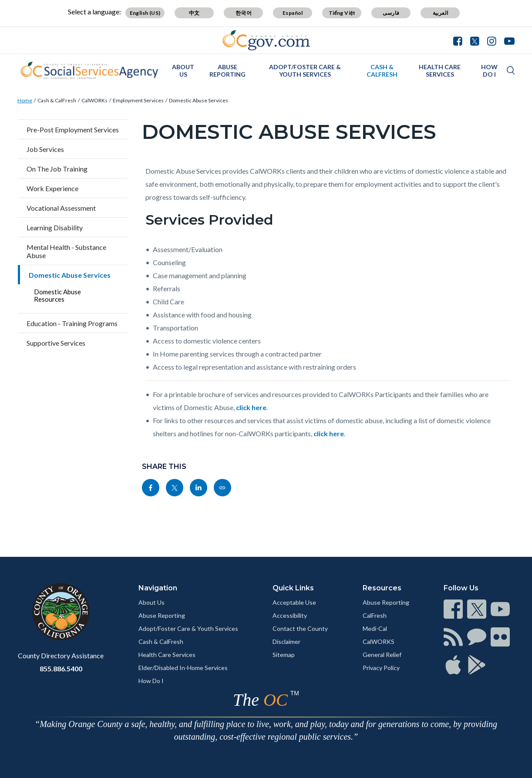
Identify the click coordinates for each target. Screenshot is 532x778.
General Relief (382, 655)
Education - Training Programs (72, 323)
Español (293, 13)
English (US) (145, 13)
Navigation (158, 588)
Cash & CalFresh (382, 71)
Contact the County (300, 628)
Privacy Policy (381, 668)
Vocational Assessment (61, 208)
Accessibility (290, 615)
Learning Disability (55, 227)
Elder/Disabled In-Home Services (183, 668)
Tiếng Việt (342, 13)
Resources (382, 588)
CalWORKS (379, 642)
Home (25, 100)
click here (251, 407)
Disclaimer (286, 642)
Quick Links (293, 588)
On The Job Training (57, 169)
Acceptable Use (294, 602)
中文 (194, 13)
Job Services (45, 149)
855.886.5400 (61, 669)
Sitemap (284, 655)
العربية (441, 13)
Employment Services (138, 100)
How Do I (489, 71)
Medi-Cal (375, 628)
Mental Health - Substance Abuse (66, 251)
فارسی (391, 13)
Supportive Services (56, 343)
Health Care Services (440, 71)
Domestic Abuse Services (199, 100)
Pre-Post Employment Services (73, 130)
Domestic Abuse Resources (57, 295)
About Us (183, 71)
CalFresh (375, 615)
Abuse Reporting (227, 71)
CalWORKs (94, 100)
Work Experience (52, 188)
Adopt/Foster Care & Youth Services (305, 71)
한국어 (244, 13)
